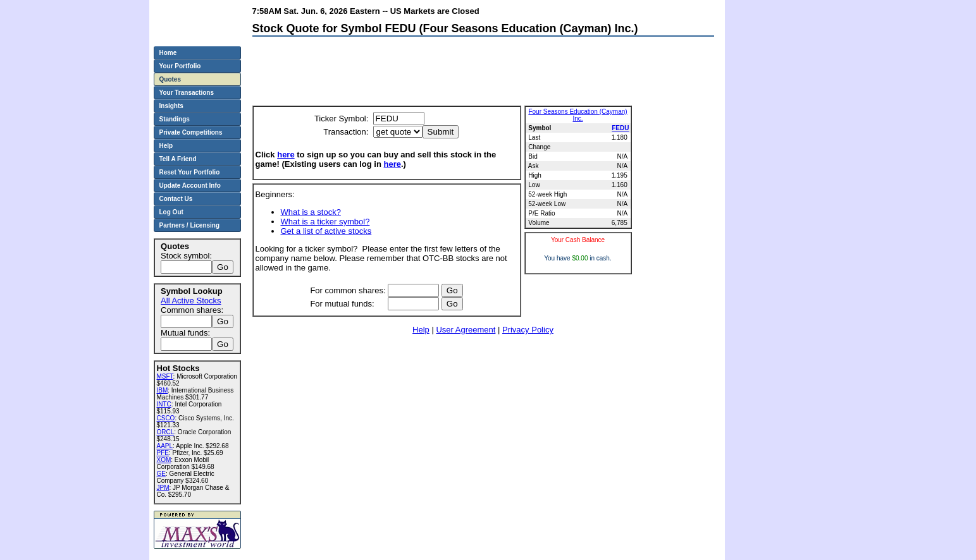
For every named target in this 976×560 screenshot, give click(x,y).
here (286, 155)
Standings (175, 119)
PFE (163, 453)
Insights (171, 106)
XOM (164, 460)
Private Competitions (191, 132)
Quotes (170, 79)
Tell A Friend (178, 159)
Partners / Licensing (190, 225)
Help (421, 330)
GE (161, 474)
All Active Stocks (191, 301)
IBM (163, 390)
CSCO (166, 418)
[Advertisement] (483, 74)
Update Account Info (190, 186)
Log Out (171, 212)
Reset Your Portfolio (190, 172)
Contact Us (176, 199)
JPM (163, 488)
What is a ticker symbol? (325, 222)
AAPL (165, 446)
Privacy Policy (528, 330)
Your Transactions (187, 93)
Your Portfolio (180, 66)
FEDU (620, 128)
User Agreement (466, 330)
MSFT (165, 376)
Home (168, 53)
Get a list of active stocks (326, 231)
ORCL (166, 432)
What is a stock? (311, 212)
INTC (164, 404)
